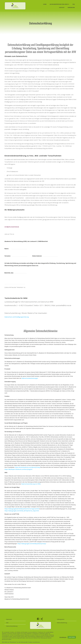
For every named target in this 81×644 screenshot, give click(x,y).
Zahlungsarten (61, 625)
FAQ (73, 4)
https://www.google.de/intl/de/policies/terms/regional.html (22, 512)
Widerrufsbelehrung (62, 628)
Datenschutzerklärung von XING (31, 488)
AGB (8, 628)
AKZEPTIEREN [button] (72, 637)
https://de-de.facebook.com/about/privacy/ (35, 471)
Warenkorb (71, 8)
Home (45, 4)
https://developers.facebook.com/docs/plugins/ (24, 473)
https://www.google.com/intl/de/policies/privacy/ (32, 547)
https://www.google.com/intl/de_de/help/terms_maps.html (22, 514)
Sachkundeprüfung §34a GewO (59, 4)
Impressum (9, 625)
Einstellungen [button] (63, 637)
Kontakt (62, 8)
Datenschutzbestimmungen (30, 382)
